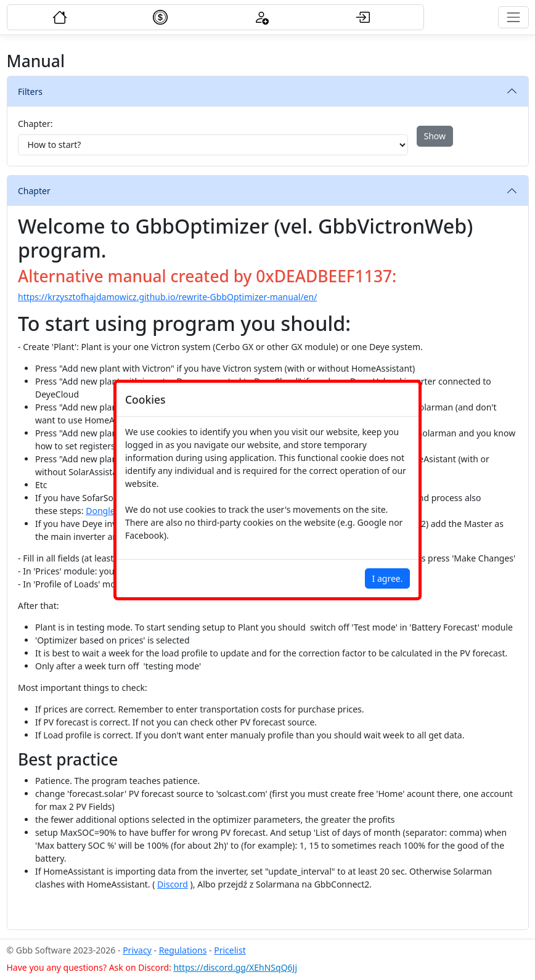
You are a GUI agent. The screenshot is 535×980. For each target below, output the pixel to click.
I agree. (388, 578)
